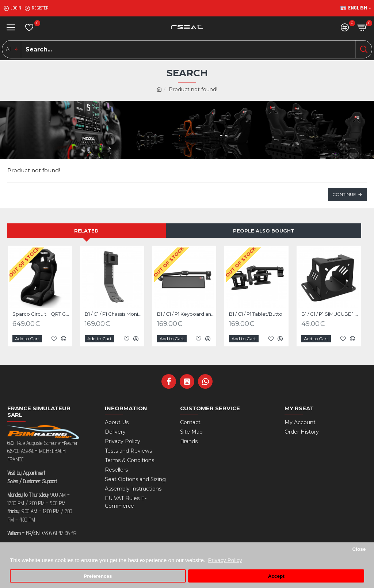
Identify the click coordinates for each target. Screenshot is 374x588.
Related (86, 231)
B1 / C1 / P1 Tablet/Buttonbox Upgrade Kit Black (258, 314)
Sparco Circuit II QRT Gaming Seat (41, 314)
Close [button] (359, 549)
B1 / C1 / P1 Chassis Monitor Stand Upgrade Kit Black (114, 314)
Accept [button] (276, 576)
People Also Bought (264, 231)
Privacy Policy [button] (225, 560)
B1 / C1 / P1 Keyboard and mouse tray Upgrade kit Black (186, 314)
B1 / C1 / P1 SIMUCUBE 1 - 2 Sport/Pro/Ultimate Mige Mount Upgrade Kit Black (330, 314)
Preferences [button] (98, 576)
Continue (344, 194)
